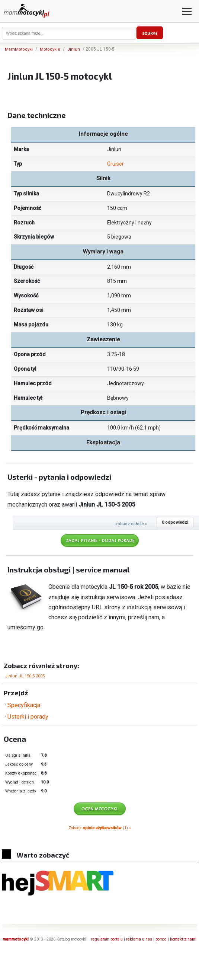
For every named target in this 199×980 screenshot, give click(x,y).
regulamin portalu (107, 939)
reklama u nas (139, 939)
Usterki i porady (28, 717)
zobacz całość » (131, 524)
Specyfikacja (24, 705)
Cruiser (115, 164)
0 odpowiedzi (175, 522)
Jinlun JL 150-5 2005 (25, 676)
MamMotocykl (19, 49)
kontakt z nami (183, 939)
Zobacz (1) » (100, 828)
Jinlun (74, 49)
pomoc (161, 939)
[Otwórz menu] (187, 11)
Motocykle (50, 49)
